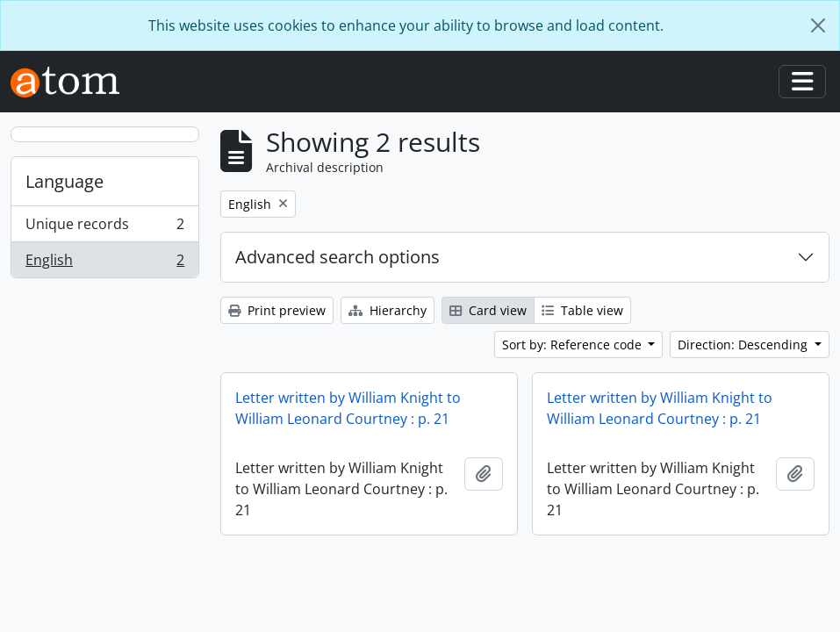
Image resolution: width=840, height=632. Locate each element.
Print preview (277, 310)
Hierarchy (388, 310)
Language (65, 181)
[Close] (818, 25)
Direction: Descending (744, 345)
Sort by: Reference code (574, 345)
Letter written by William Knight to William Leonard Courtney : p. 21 (348, 408)
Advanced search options (337, 257)
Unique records (104, 228)
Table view (582, 310)
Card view (488, 310)
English (104, 263)
